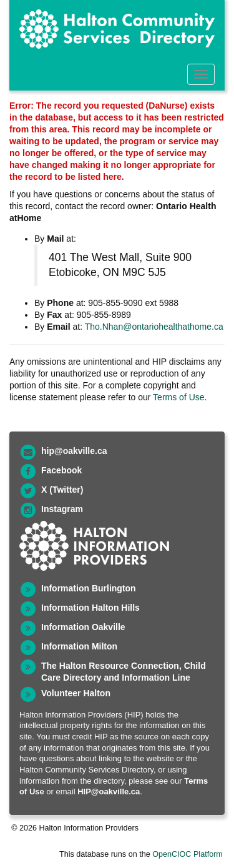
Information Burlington (89, 588)
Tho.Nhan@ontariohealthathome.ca (154, 327)
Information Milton (79, 646)
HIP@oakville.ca (109, 792)
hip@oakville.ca (74, 451)
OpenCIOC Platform (188, 854)
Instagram (62, 509)
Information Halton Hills (90, 608)
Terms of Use (178, 397)
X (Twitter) (62, 490)
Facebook (61, 470)
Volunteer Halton (76, 693)
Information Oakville (83, 627)
